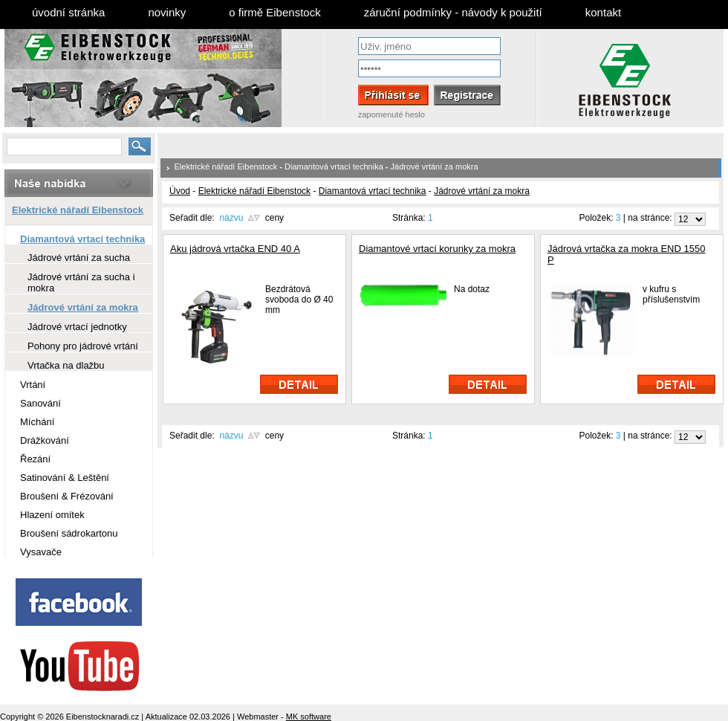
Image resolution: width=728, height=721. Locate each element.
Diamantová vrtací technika (334, 166)
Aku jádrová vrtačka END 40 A (235, 249)
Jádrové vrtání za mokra (435, 166)
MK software (309, 717)
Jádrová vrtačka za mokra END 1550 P (626, 254)
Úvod (180, 191)
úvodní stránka (68, 12)
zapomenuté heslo (391, 114)
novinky (167, 12)
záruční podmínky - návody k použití (453, 12)
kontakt (603, 12)
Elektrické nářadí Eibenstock (226, 166)
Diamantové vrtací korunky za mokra (437, 249)
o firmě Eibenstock (274, 12)
